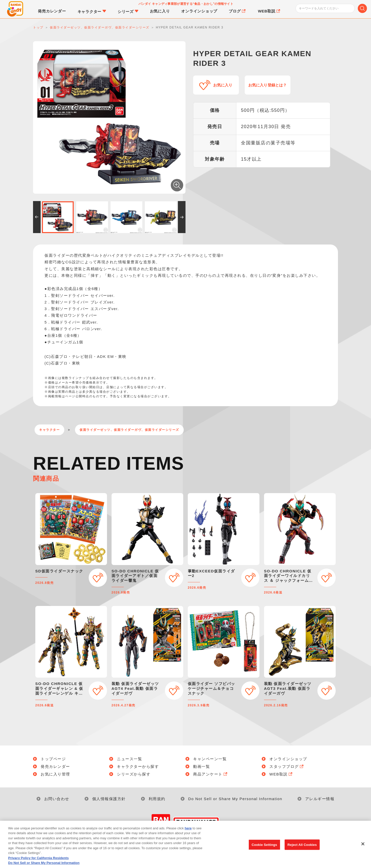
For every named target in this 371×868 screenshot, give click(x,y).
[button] (37, 217)
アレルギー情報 (320, 799)
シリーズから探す (134, 774)
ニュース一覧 (129, 759)
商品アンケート (211, 774)
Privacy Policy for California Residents (38, 861)
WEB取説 (281, 774)
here (188, 831)
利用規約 (157, 799)
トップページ (53, 759)
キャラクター (49, 430)
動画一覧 (202, 766)
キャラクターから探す (138, 766)
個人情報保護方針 (109, 799)
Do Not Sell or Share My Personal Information (235, 799)
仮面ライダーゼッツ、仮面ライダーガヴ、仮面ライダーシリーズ (129, 430)
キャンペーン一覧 (210, 759)
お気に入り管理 (55, 774)
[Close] (363, 846)
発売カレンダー (55, 766)
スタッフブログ (287, 766)
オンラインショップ (288, 759)
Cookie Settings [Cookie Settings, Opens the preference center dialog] (264, 847)
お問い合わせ (57, 799)
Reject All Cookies (302, 847)
